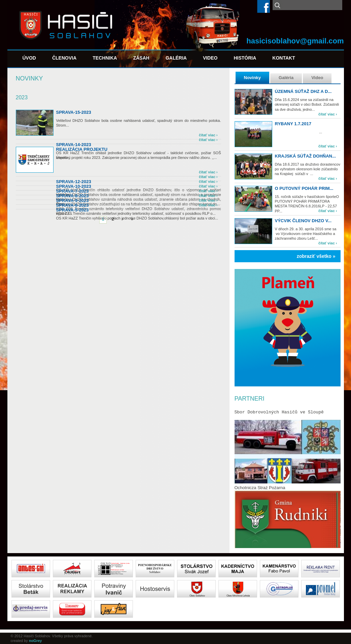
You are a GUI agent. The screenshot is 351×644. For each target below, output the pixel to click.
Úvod (29, 58)
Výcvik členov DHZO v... (303, 221)
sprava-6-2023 (73, 205)
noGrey (36, 641)
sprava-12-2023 (74, 182)
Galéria (176, 58)
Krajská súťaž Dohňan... (305, 156)
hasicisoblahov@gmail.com (295, 41)
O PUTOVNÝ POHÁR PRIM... (304, 188)
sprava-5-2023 (73, 210)
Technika (105, 58)
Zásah (141, 58)
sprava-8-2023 (73, 196)
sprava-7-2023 (73, 191)
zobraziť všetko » (316, 256)
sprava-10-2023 (74, 186)
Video (210, 58)
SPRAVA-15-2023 (74, 112)
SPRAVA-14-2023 (74, 145)
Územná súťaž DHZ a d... (303, 91)
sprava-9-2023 (73, 200)
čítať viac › (328, 114)
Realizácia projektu (82, 149)
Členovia (64, 58)
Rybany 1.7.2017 (293, 124)
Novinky (253, 78)
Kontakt (284, 58)
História (245, 58)
